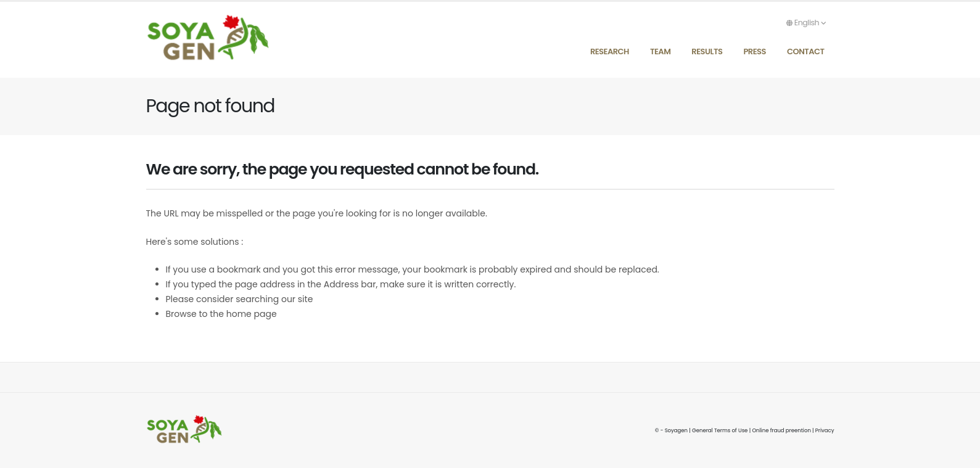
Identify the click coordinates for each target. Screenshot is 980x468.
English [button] (806, 23)
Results (707, 51)
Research (610, 51)
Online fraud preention (781, 430)
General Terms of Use (720, 430)
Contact (806, 51)
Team (660, 51)
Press (755, 51)
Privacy (825, 430)
